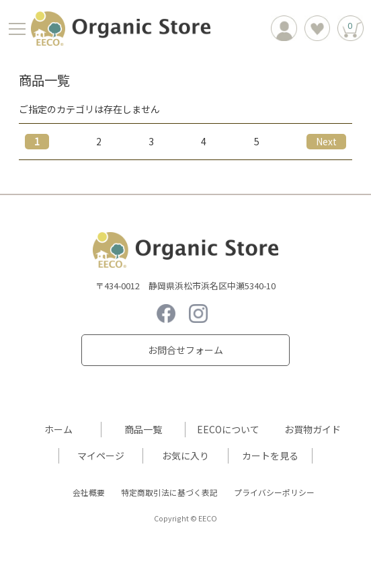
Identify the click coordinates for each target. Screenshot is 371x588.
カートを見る (270, 455)
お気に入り (185, 455)
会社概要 (89, 492)
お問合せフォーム (185, 350)
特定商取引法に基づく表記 (169, 492)
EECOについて (228, 429)
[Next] (326, 142)
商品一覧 (143, 429)
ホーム (58, 429)
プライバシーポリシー (274, 492)
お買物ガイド (313, 429)
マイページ (101, 455)
